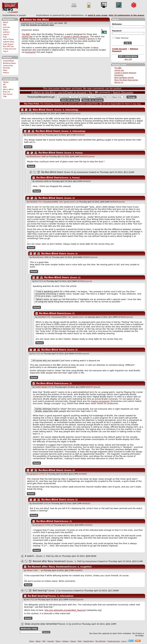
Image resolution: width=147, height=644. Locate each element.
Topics (6, 30)
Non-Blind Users (43, 110)
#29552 (88, 525)
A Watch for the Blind (35, 20)
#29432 (87, 181)
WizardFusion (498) (38, 157)
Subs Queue (8, 44)
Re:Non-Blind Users (48, 131)
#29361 (78, 354)
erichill (75, 624)
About (6, 22)
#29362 (81, 281)
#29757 (89, 387)
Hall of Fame (8, 39)
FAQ (5, 25)
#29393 (73, 600)
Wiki (5, 87)
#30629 (122, 317)
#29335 (84, 157)
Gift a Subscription (128, 56)
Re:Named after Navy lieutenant (48, 567)
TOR (5, 97)
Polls (5, 37)
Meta (5, 70)
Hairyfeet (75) (35, 202)
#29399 (83, 474)
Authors (6, 32)
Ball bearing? (40, 591)
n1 (31, 23)
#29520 (86, 503)
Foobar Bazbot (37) (43, 387)
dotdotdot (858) (42, 181)
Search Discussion (123, 92)
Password (117, 31)
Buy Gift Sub (8, 46)
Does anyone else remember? (42, 624)
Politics (6, 73)
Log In (6, 51)
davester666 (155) (35, 135)
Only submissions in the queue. (127, 15)
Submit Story (9, 42)
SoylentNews (10, 8)
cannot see (119, 70)
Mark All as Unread (93, 100)
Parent (28, 147)
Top (91, 92)
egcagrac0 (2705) (37, 474)
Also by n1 (119, 82)
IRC (4, 85)
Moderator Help (29, 629)
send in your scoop (98, 15)
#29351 (87, 257)
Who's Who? (8, 90)
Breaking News (9, 63)
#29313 (70, 114)
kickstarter (119, 75)
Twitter (6, 82)
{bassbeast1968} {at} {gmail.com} (59, 202)
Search (6, 35)
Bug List (6, 92)
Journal (77, 114)
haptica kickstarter (100, 401)
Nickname (117, 24)
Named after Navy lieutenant (49, 561)
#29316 (81, 135)
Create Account (10, 49)
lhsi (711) (28, 114)
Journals (6, 27)
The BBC (118, 68)
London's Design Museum (125, 73)
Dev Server (8, 94)
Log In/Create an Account (72, 92)
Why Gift (128, 59)
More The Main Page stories (126, 80)
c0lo (56, 556)
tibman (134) (32, 571)
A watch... (30, 556)
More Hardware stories (124, 78)
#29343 (114, 202)
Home (32, 641)
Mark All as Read (70, 100)
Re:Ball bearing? (38, 596)
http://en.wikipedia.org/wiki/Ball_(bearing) (65, 610)
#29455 (78, 571)
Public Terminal (120, 38)
